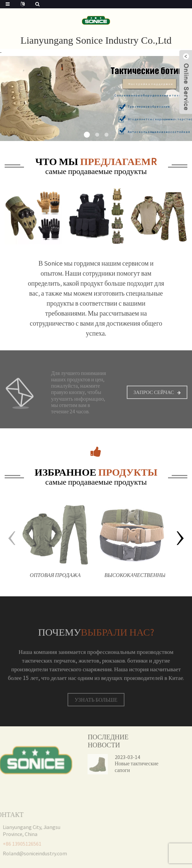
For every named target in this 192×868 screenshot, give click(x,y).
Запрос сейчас (154, 397)
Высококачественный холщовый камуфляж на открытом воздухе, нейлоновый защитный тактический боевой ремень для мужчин (135, 581)
